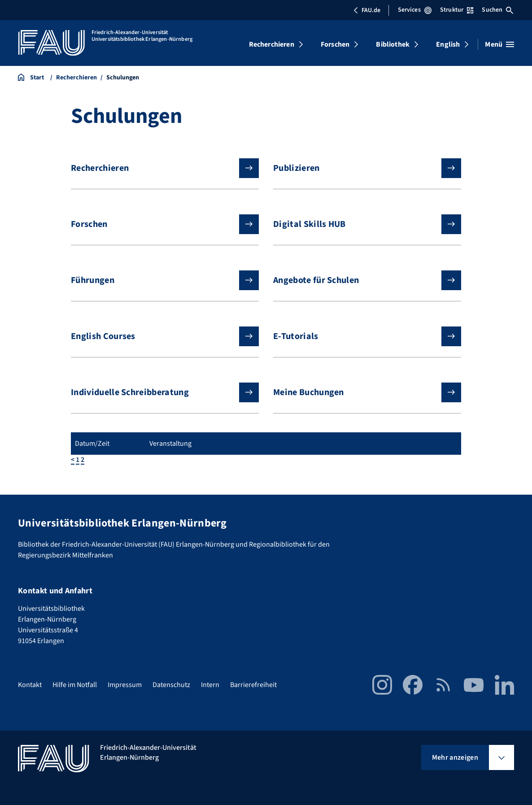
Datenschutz (171, 685)
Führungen (158, 280)
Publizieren (360, 168)
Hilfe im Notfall (75, 685)
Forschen (335, 44)
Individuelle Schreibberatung (158, 392)
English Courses (158, 336)
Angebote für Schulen (360, 280)
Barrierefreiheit (253, 685)
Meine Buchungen (360, 392)
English (448, 44)
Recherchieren (272, 44)
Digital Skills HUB (360, 224)
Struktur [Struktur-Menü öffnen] (457, 10)
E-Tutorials (360, 336)
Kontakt (30, 685)
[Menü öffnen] (499, 44)
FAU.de (367, 10)
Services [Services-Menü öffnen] (415, 10)
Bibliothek (393, 44)
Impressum (125, 685)
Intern (210, 685)
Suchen (497, 10)
